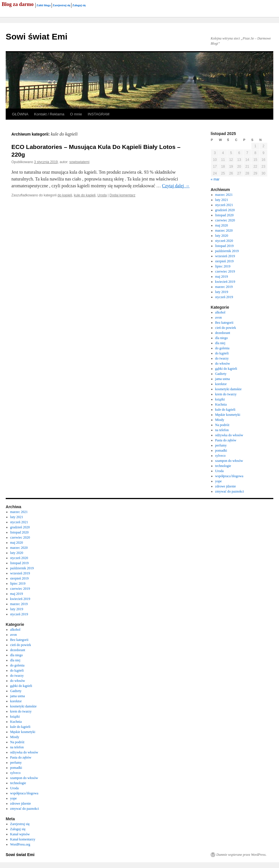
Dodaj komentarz (123, 195)
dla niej (220, 343)
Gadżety (221, 374)
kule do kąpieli (85, 195)
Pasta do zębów (226, 440)
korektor (221, 384)
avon (219, 317)
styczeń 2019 (224, 297)
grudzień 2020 (225, 210)
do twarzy (222, 358)
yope (219, 481)
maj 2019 (222, 277)
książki (220, 399)
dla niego (221, 338)
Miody (220, 420)
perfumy (221, 445)
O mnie (76, 114)
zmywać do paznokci (230, 491)
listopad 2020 (224, 215)
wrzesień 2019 (225, 256)
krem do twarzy (226, 394)
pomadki (221, 450)
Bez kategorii (224, 323)
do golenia (222, 348)
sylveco (220, 456)
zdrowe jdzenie (226, 486)
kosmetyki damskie (228, 389)
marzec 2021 (224, 195)
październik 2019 (227, 251)
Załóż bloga (44, 5)
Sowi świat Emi (37, 37)
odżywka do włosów (229, 435)
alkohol (220, 312)
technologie (223, 466)
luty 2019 (222, 292)
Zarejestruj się (61, 5)
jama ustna (223, 379)
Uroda (102, 195)
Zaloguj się (79, 5)
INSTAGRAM (99, 114)
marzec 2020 (224, 231)
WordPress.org (20, 844)
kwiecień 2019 (225, 282)
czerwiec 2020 (225, 220)
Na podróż (222, 425)
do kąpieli (65, 195)
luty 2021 (222, 200)
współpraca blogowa (229, 476)
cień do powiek (226, 328)
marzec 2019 (224, 287)
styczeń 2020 (224, 241)
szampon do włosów (229, 461)
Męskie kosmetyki (228, 415)
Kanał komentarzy (23, 839)
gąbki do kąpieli (226, 369)
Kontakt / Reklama (49, 114)
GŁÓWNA (20, 114)
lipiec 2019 (223, 266)
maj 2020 (222, 225)
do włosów (223, 364)
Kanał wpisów (20, 834)
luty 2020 (222, 236)
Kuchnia (221, 404)
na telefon (222, 430)
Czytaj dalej (176, 186)
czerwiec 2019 (225, 271)
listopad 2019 (224, 246)
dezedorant (223, 333)
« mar (215, 179)
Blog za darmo (18, 4)
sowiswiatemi (80, 162)
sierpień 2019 (224, 261)
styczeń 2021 (224, 205)
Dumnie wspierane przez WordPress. (241, 855)
